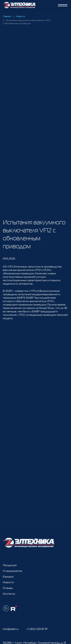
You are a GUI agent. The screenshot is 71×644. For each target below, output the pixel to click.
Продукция (10, 565)
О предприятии (12, 571)
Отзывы (8, 588)
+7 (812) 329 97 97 (37, 629)
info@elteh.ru (11, 629)
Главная (7, 16)
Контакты (9, 594)
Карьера (8, 577)
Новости (20, 16)
